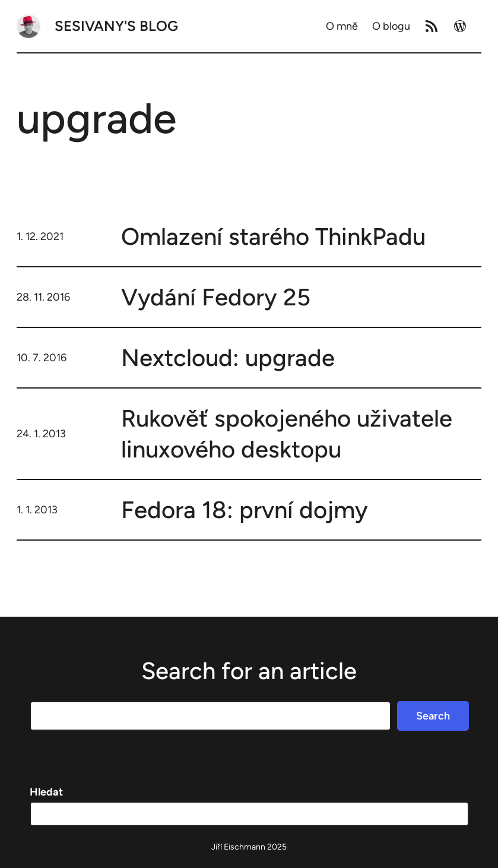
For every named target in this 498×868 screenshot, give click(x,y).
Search (433, 716)
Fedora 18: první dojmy (245, 510)
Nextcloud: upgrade (228, 358)
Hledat (46, 792)
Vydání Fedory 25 (216, 297)
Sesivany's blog (116, 26)
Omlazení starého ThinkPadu (273, 236)
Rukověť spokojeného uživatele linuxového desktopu (287, 434)
